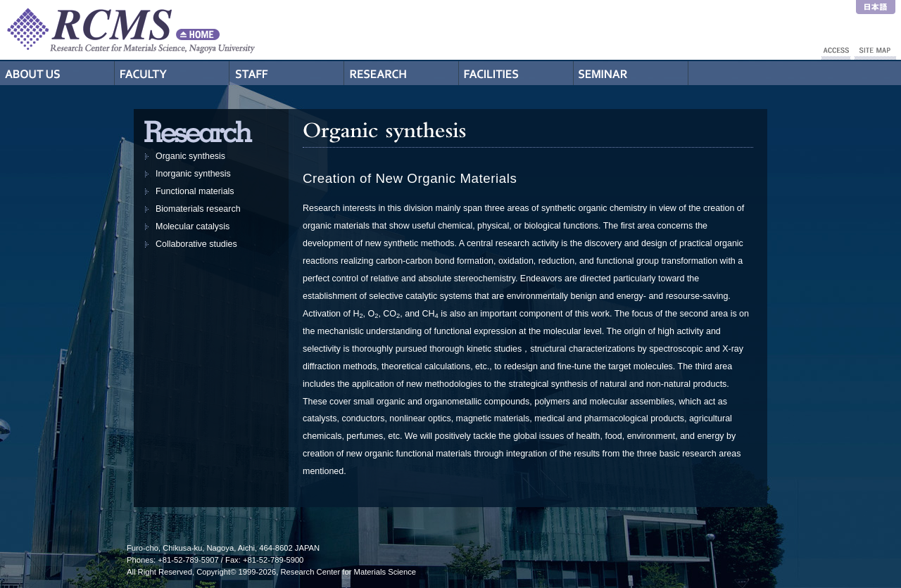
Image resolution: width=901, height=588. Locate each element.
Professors (172, 73)
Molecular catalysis (193, 226)
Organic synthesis (190, 156)
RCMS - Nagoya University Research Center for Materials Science (183, 30)
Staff (287, 73)
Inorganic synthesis (193, 174)
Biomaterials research (198, 209)
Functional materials (195, 191)
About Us (57, 73)
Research (402, 73)
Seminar (631, 73)
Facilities (516, 73)
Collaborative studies (196, 244)
